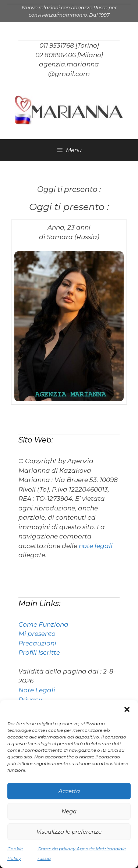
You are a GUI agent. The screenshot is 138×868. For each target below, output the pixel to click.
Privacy (30, 700)
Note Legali (37, 690)
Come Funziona (43, 624)
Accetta (69, 791)
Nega (69, 811)
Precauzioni (37, 643)
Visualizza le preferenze (69, 832)
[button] (127, 709)
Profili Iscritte (39, 652)
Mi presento (37, 634)
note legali (96, 546)
